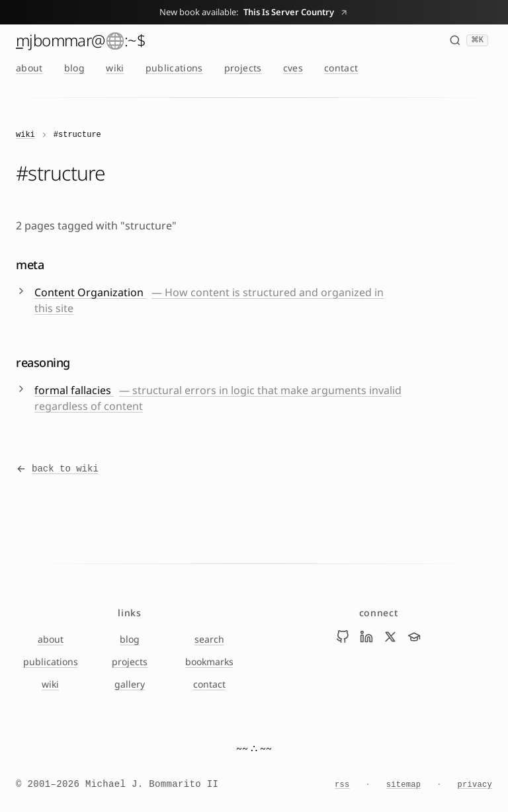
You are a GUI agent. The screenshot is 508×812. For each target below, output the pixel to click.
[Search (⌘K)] (469, 40)
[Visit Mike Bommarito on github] (343, 637)
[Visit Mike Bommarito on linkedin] (366, 637)
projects (243, 68)
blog (74, 68)
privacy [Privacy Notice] (475, 785)
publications (174, 68)
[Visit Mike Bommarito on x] (390, 637)
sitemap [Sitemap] (404, 785)
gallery (130, 684)
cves (293, 68)
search (209, 639)
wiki (115, 68)
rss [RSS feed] (342, 785)
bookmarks (209, 662)
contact (341, 68)
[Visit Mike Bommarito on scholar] (414, 637)
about (29, 68)
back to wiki (57, 469)
